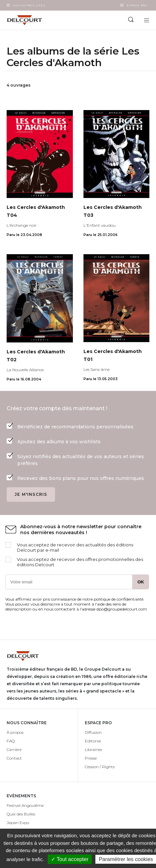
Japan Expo (18, 823)
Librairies (93, 750)
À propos (15, 732)
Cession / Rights (100, 767)
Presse (91, 758)
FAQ (11, 741)
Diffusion (93, 732)
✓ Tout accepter (70, 859)
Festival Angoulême (25, 805)
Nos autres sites (29, 5)
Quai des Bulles (21, 814)
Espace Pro (137, 5)
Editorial (93, 741)
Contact (14, 758)
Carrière (14, 750)
